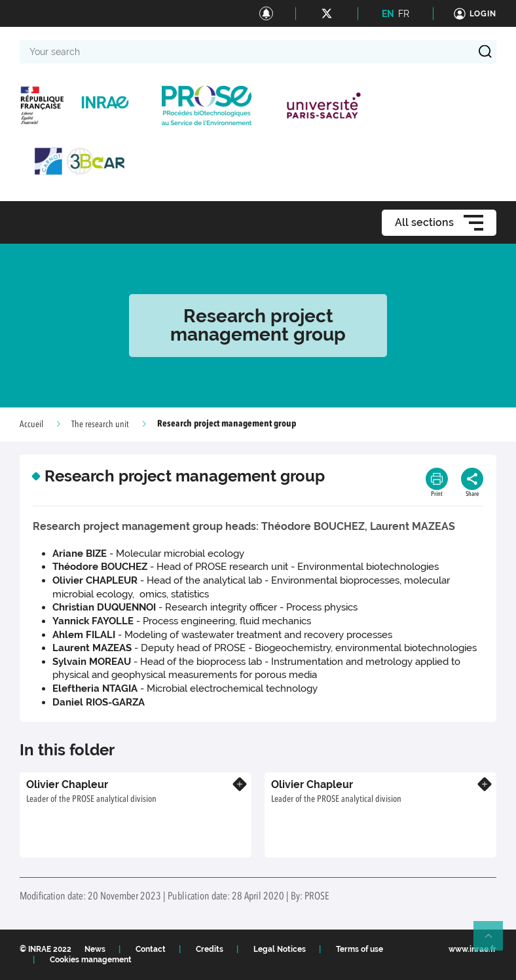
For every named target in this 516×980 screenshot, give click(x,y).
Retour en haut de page (494, 941)
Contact (151, 949)
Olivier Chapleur (67, 784)
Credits (210, 949)
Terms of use (359, 949)
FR (404, 14)
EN (388, 14)
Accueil (31, 424)
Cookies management (91, 960)
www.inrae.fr (472, 949)
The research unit (100, 424)
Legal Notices (280, 949)
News (95, 949)
